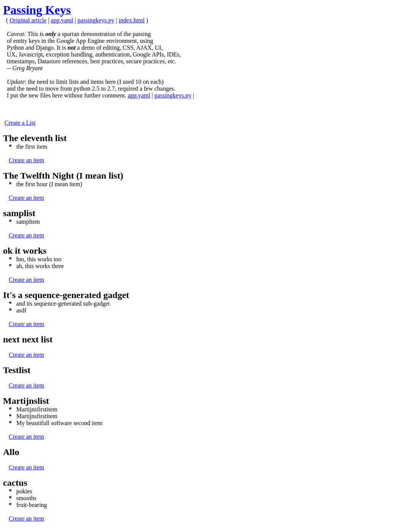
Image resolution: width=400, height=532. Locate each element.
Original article (28, 20)
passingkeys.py (96, 20)
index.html (132, 20)
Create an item (26, 160)
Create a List (20, 123)
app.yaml (62, 20)
